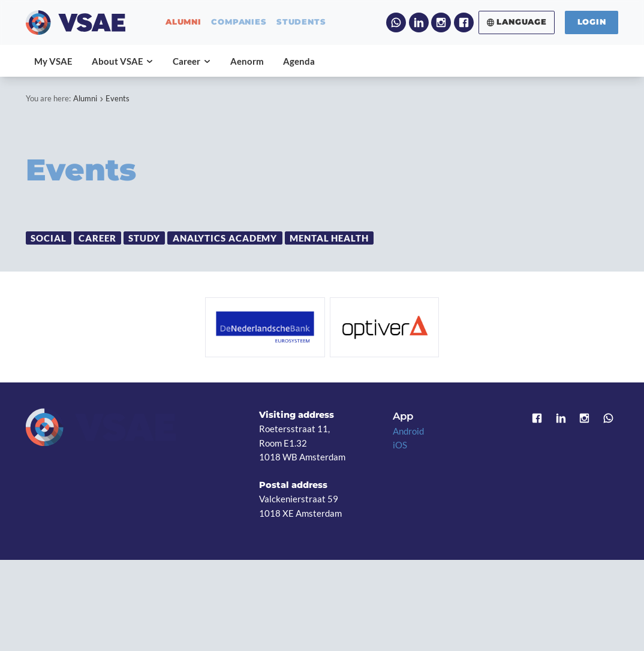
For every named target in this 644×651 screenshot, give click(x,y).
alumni (183, 22)
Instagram (441, 22)
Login (592, 22)
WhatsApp (396, 22)
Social (48, 238)
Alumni (85, 99)
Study (144, 238)
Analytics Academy (225, 238)
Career (97, 238)
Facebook (464, 22)
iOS (400, 445)
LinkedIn (419, 22)
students (301, 22)
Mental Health (329, 238)
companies (239, 22)
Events (118, 99)
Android (408, 431)
